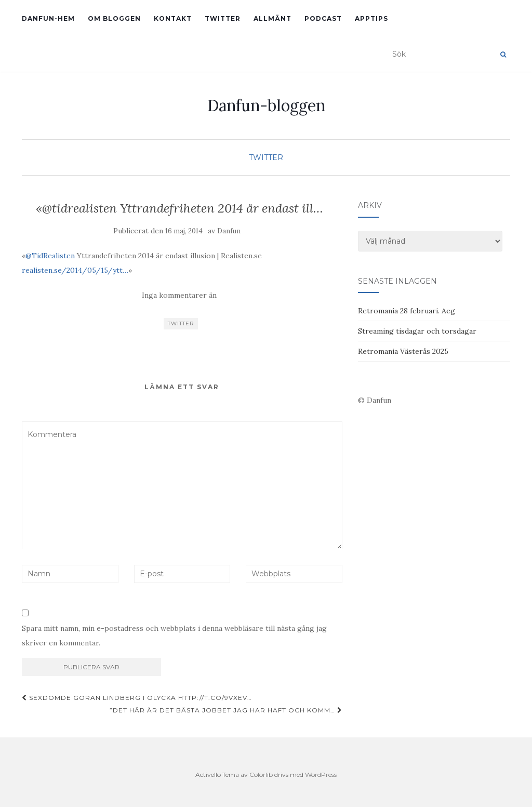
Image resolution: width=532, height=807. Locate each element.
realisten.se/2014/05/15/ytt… (75, 270)
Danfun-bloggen (266, 105)
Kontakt (173, 18)
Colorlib (261, 775)
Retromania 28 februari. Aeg (407, 311)
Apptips (371, 18)
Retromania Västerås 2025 (403, 351)
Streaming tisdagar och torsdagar (417, 331)
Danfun (229, 231)
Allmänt (272, 18)
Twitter (223, 18)
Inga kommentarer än (179, 295)
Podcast (323, 18)
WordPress (321, 775)
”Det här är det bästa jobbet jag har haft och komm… (226, 710)
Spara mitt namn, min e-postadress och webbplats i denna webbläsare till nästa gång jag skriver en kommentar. (174, 636)
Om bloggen (114, 18)
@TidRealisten (50, 256)
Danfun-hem (48, 18)
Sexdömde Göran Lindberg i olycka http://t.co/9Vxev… (137, 698)
